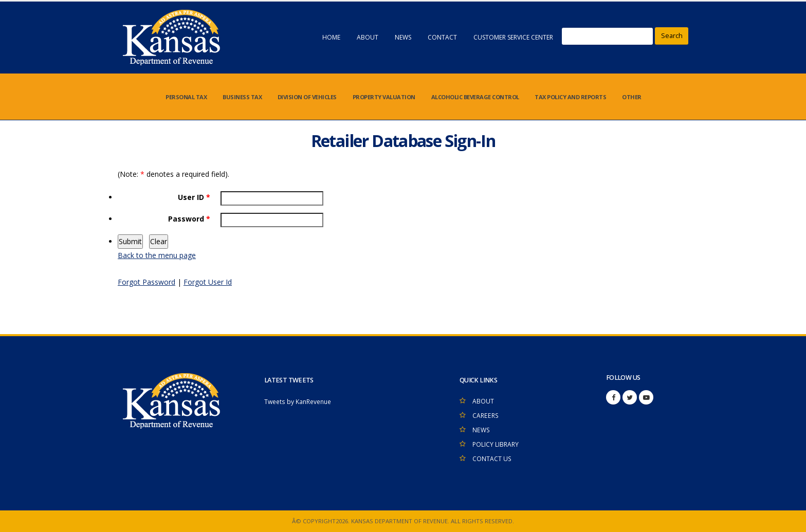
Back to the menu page (157, 255)
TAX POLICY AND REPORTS (570, 97)
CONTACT (442, 37)
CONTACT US (492, 459)
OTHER (632, 97)
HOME (331, 37)
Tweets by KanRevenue (300, 402)
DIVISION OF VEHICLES (307, 97)
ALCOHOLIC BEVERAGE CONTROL (475, 97)
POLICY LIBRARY (496, 444)
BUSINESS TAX (242, 97)
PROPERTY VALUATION (384, 97)
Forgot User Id (208, 282)
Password (189, 219)
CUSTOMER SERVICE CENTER (513, 37)
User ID (194, 197)
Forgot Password (146, 282)
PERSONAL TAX (186, 97)
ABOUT (368, 37)
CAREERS (486, 416)
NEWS (403, 37)
